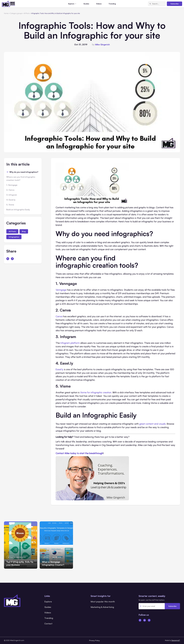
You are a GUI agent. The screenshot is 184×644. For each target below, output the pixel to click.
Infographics (14, 237)
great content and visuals (152, 424)
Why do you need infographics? (24, 172)
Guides (86, 4)
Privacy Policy (94, 640)
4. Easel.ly (11, 200)
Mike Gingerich (102, 44)
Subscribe (174, 4)
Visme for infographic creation (96, 392)
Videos (99, 4)
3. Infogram (12, 195)
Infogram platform (70, 343)
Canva (59, 316)
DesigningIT (176, 640)
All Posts (12, 231)
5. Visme (10, 205)
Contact (48, 624)
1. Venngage (12, 185)
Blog (24, 231)
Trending (112, 4)
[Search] (150, 4)
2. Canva (10, 190)
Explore (48, 602)
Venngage (61, 290)
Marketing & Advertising (102, 607)
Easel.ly (59, 369)
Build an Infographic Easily (18, 210)
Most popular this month (103, 602)
